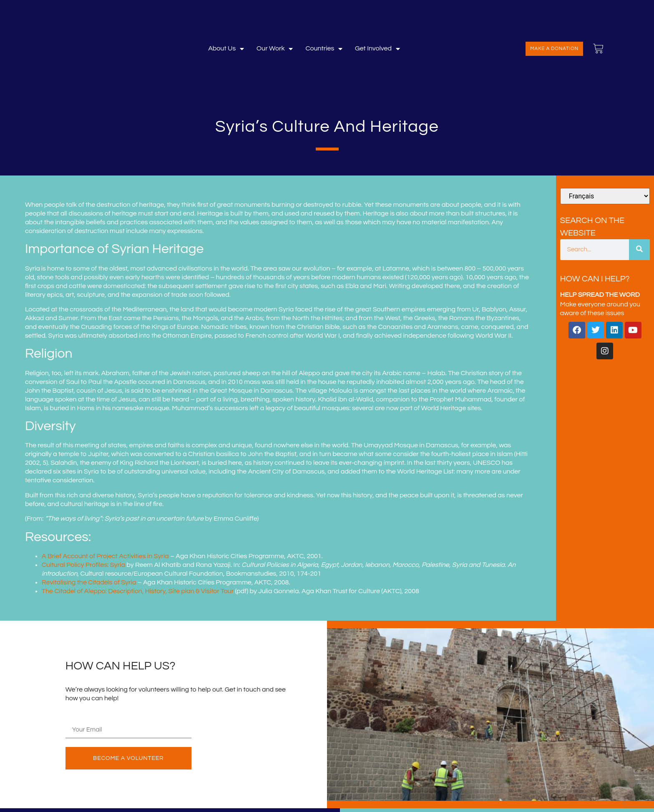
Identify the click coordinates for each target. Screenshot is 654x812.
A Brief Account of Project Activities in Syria (105, 556)
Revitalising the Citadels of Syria (89, 582)
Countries (324, 49)
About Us (226, 49)
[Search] (639, 250)
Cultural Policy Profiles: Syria (83, 565)
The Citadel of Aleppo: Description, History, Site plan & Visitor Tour (138, 591)
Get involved (377, 49)
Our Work (275, 49)
